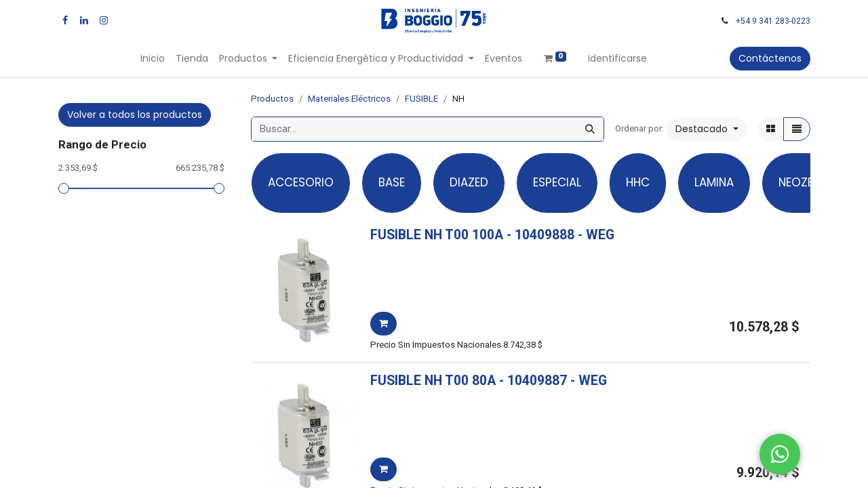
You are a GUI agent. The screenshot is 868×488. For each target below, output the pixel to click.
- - (560, 235)
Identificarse (617, 58)
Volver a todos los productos (135, 115)
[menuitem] (153, 59)
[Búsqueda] (590, 129)
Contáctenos (770, 58)
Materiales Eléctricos (349, 99)
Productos (272, 99)
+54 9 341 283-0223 (773, 21)
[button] (707, 129)
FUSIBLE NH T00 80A (433, 381)
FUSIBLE (421, 99)
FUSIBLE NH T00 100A (437, 235)
